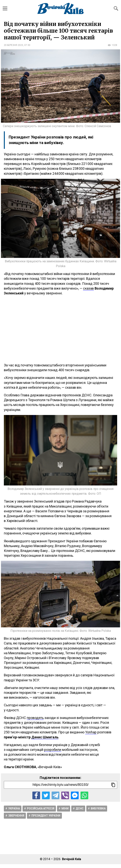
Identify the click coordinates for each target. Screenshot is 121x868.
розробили (53, 750)
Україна (14, 808)
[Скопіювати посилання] (113, 785)
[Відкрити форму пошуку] (116, 8)
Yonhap (91, 732)
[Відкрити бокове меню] (5, 8)
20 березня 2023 (13, 45)
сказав (88, 288)
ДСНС (80, 808)
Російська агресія (41, 808)
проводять (35, 718)
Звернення (16, 816)
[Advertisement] (61, 329)
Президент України (46, 816)
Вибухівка (98, 808)
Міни (65, 808)
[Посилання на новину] (61, 785)
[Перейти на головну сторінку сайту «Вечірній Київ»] (61, 8)
